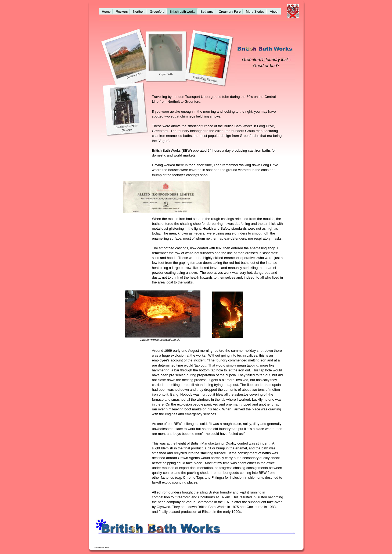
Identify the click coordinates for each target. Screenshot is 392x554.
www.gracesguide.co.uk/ (165, 340)
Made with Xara (102, 548)
